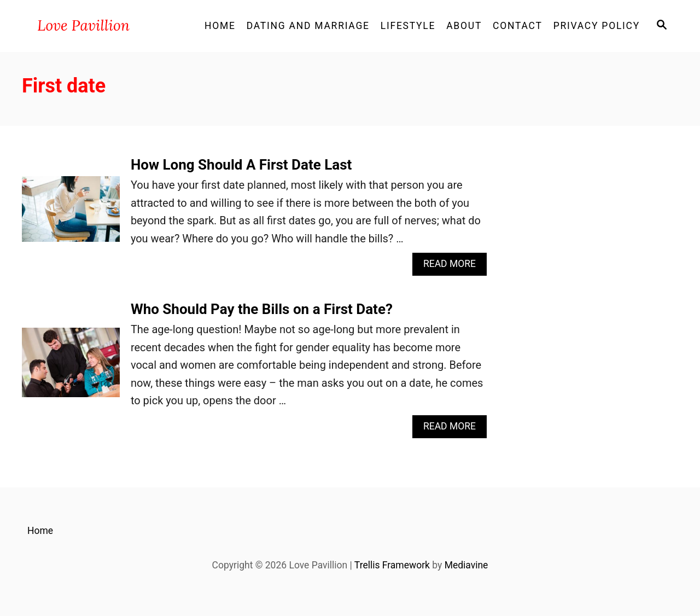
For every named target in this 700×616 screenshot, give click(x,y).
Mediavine (466, 565)
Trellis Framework (392, 565)
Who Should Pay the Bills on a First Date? (262, 309)
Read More (454, 267)
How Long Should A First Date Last (241, 165)
